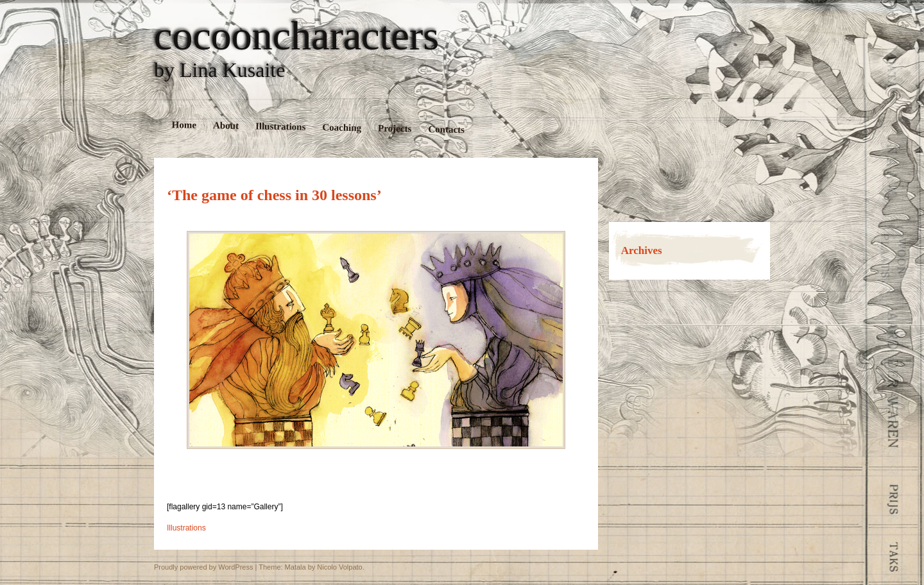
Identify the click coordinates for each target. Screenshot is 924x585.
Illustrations (281, 126)
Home (184, 125)
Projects (395, 129)
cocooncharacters (296, 36)
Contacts (446, 129)
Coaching (342, 127)
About (226, 125)
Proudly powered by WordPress (203, 567)
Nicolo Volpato (339, 567)
